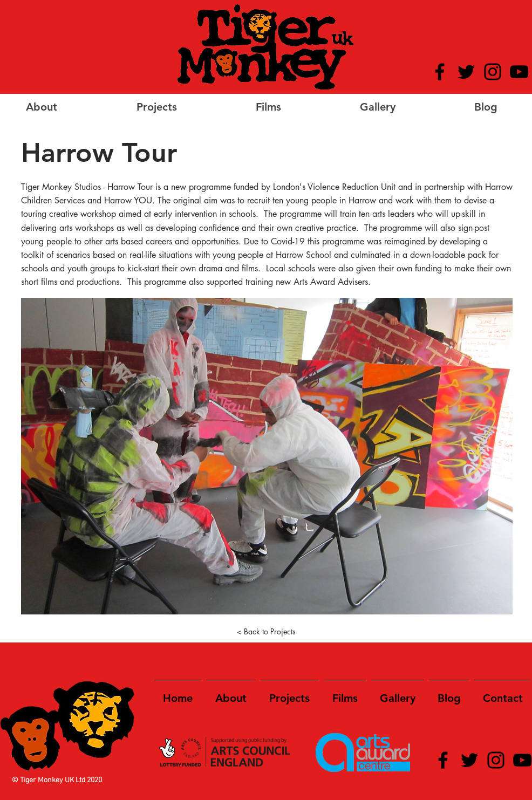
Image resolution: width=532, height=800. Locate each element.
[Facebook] (440, 72)
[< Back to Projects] (266, 632)
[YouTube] (519, 72)
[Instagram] (493, 72)
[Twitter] (466, 72)
